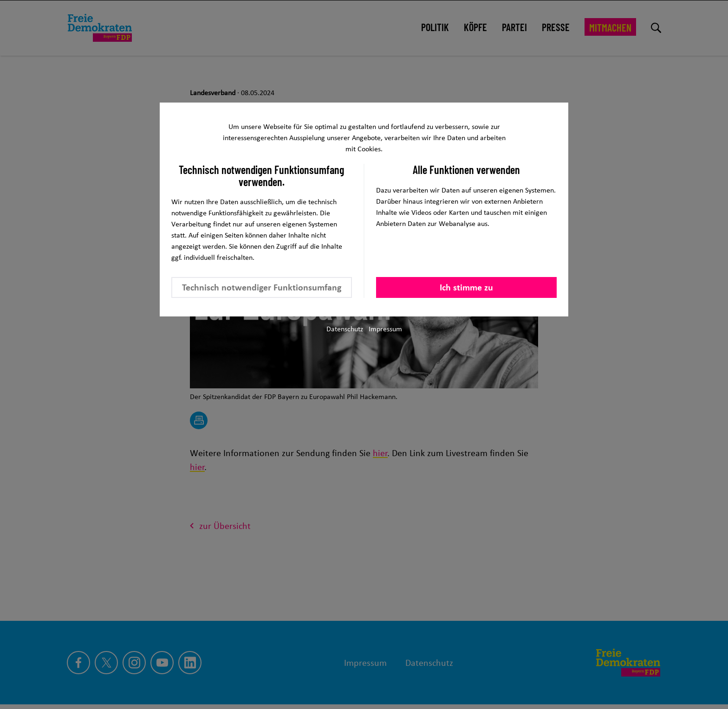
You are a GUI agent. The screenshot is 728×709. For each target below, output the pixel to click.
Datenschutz (345, 329)
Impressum (385, 329)
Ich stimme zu (466, 287)
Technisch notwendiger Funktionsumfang (262, 287)
